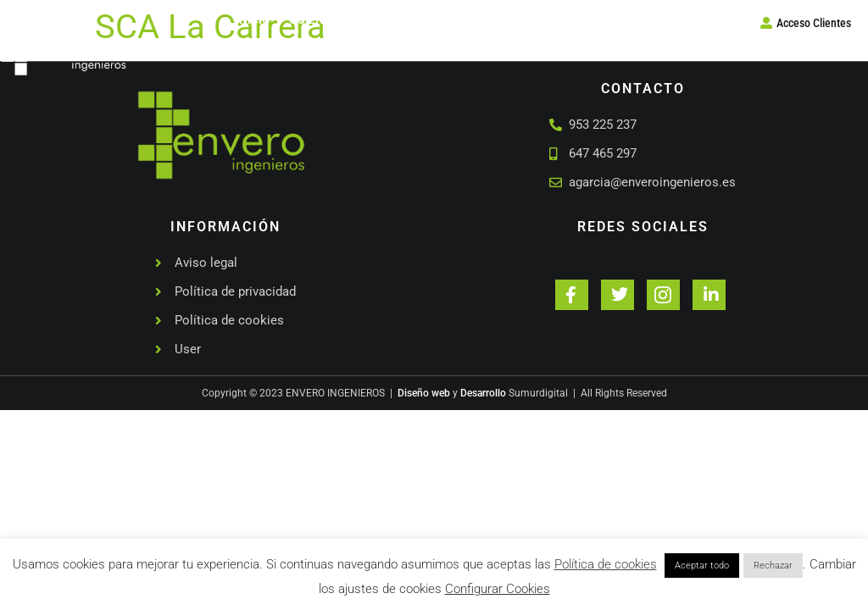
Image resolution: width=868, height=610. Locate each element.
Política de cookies (606, 564)
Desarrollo (483, 393)
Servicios (432, 19)
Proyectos (515, 19)
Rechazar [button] (773, 566)
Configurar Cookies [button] (498, 589)
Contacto (600, 19)
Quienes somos (336, 19)
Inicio (253, 19)
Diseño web (424, 393)
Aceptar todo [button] (702, 566)
